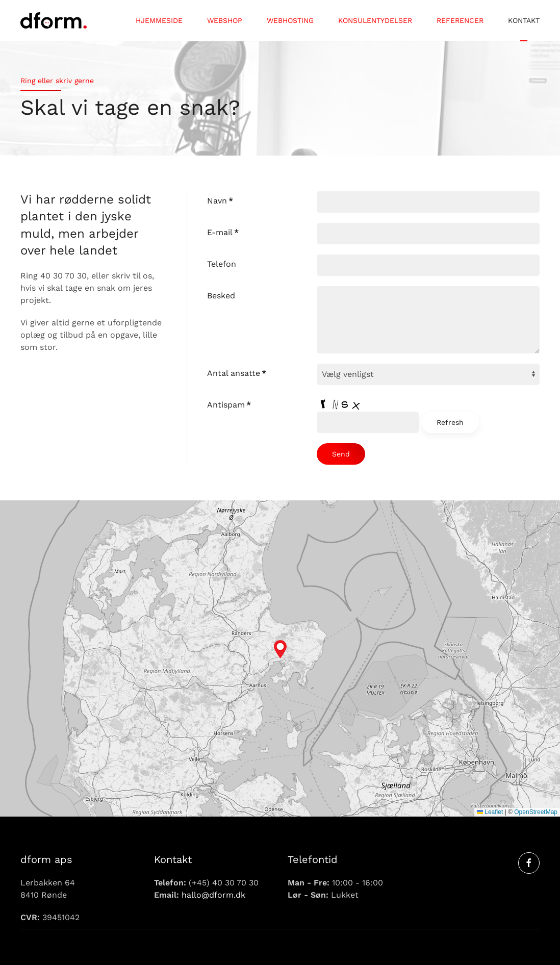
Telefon (222, 264)
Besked (221, 296)
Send (341, 454)
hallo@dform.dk (213, 895)
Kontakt (524, 20)
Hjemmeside (159, 20)
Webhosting (290, 20)
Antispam (229, 405)
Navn (220, 201)
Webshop (225, 20)
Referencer (460, 20)
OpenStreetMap (536, 812)
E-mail (223, 232)
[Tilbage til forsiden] (54, 20)
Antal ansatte (237, 373)
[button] (280, 649)
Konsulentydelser (375, 20)
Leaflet (490, 812)
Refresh (450, 422)
